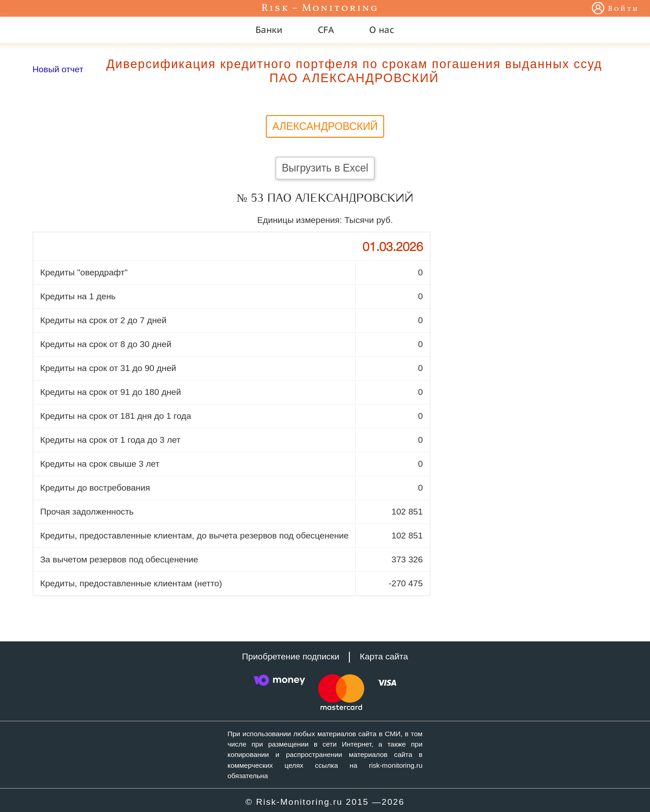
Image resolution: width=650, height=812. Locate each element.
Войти (624, 9)
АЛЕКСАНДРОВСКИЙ (325, 126)
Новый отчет (58, 69)
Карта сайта (384, 657)
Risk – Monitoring (320, 8)
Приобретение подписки (291, 657)
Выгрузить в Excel (325, 168)
